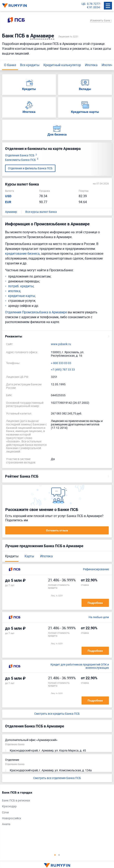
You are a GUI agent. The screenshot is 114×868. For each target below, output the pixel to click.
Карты (29, 556)
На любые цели (99, 617)
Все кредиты (30, 65)
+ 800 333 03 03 (61, 363)
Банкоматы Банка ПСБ (22, 160)
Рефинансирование (96, 569)
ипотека (14, 291)
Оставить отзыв (57, 530)
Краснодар (9, 806)
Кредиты (12, 556)
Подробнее (95, 603)
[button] (57, 336)
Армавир (11, 212)
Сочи (5, 812)
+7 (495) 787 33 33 (63, 370)
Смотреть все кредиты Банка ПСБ (57, 714)
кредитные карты (22, 296)
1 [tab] (55, 855)
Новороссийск (12, 818)
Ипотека (91, 65)
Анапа (6, 824)
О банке (10, 65)
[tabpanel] (55, 809)
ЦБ (83, 4)
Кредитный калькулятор (62, 65)
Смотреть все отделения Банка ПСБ (57, 778)
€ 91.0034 (93, 7)
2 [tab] (59, 855)
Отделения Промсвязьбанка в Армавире (36, 312)
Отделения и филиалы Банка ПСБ (30, 168)
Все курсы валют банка (41, 212)
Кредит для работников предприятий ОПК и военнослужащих (80, 666)
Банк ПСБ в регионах (16, 801)
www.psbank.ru (61, 344)
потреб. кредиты (21, 286)
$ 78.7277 (93, 4)
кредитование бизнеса (22, 253)
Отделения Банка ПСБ (21, 155)
